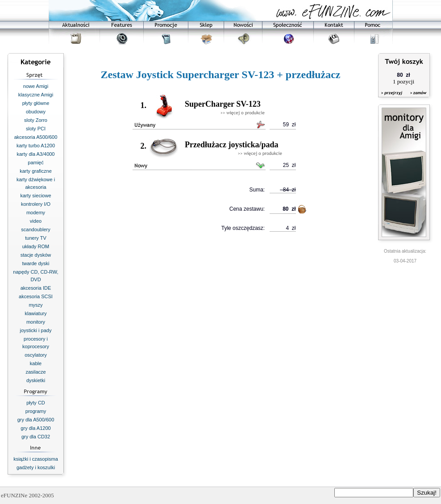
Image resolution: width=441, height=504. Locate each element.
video (36, 221)
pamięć (35, 162)
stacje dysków (36, 255)
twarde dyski (35, 263)
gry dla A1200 (35, 428)
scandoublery (35, 229)
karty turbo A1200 (36, 146)
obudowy (36, 112)
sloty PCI (36, 129)
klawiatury (36, 313)
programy (36, 411)
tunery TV (36, 238)
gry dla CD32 (36, 437)
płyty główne (36, 103)
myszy (35, 305)
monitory (36, 322)
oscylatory (36, 355)
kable (36, 363)
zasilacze (35, 372)
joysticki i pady (36, 330)
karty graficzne (36, 171)
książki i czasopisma (36, 459)
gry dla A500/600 (36, 420)
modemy (36, 212)
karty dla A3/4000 (35, 154)
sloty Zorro (36, 120)
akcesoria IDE (36, 288)
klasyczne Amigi (36, 95)
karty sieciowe (35, 196)
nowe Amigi (36, 86)
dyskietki (36, 380)
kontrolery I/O (36, 204)
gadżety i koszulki (36, 467)
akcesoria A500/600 (36, 137)
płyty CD (36, 403)
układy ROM (36, 246)
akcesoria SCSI (36, 296)
